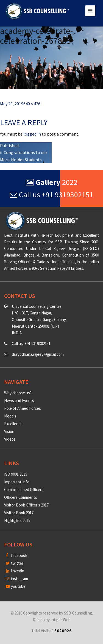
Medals (10, 416)
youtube (16, 586)
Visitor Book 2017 (19, 513)
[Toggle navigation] (90, 11)
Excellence (13, 424)
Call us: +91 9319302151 (31, 343)
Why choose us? (18, 393)
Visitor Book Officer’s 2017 (26, 505)
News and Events (19, 401)
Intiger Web (61, 620)
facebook (16, 555)
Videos (10, 439)
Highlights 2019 (17, 520)
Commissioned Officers (24, 490)
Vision (9, 431)
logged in (32, 134)
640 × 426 (32, 104)
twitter (15, 563)
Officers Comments (21, 497)
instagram (17, 579)
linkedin (15, 571)
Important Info (17, 482)
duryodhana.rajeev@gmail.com (38, 354)
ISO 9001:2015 (16, 474)
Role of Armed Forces (23, 408)
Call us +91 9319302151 (51, 195)
